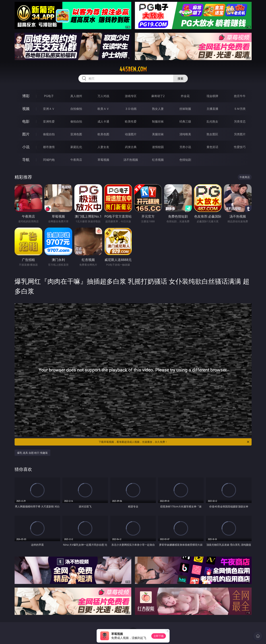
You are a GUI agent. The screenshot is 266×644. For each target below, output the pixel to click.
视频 (26, 109)
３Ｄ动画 (131, 109)
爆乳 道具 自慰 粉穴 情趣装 (33, 453)
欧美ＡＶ (103, 109)
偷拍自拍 (76, 121)
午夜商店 (76, 160)
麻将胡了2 (158, 96)
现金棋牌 (212, 96)
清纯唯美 (185, 134)
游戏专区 (131, 96)
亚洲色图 (76, 134)
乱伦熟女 (212, 121)
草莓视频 (103, 160)
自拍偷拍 (76, 109)
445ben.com (133, 69)
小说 (26, 147)
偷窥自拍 (49, 134)
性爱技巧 (240, 147)
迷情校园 (158, 147)
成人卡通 (103, 121)
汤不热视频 (131, 160)
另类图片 (240, 134)
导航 (26, 160)
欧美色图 (103, 134)
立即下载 (159, 636)
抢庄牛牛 (240, 96)
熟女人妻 (158, 109)
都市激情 (49, 147)
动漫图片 (131, 134)
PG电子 (49, 96)
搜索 (180, 78)
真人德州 (76, 96)
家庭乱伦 (76, 147)
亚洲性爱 (49, 121)
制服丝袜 (158, 121)
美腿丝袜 (158, 134)
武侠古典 (131, 147)
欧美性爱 (131, 121)
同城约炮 (49, 160)
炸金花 (185, 96)
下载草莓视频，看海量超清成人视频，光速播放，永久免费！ (174, 442)
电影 (26, 121)
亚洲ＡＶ (49, 109)
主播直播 (212, 109)
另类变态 (240, 121)
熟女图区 (212, 134)
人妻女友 (103, 147)
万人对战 (103, 96)
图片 (26, 134)
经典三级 (185, 121)
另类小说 (185, 147)
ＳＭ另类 (240, 109)
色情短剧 (185, 160)
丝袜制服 (185, 109)
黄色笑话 (212, 147)
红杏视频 (158, 160)
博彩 (26, 96)
